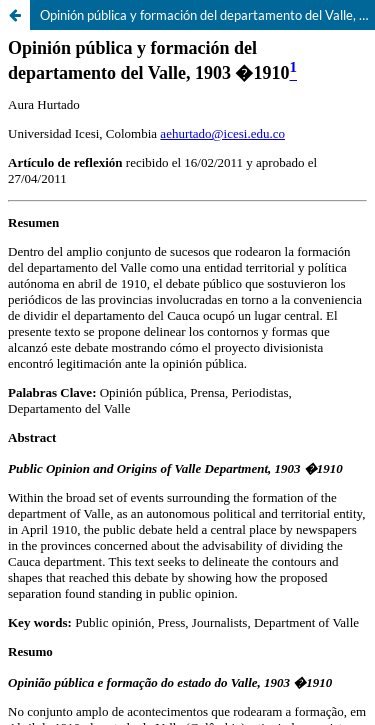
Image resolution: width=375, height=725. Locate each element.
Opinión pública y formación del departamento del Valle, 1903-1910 (207, 15)
